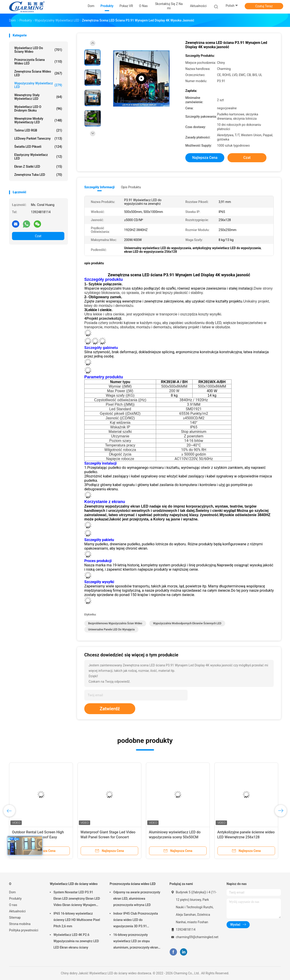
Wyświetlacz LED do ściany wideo (38, 50)
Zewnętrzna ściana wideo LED (38, 73)
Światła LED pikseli (38, 147)
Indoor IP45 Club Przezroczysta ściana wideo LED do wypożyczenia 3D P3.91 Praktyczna (136, 920)
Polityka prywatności (24, 930)
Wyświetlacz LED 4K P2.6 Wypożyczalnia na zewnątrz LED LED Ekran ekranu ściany (76, 941)
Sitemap (15, 918)
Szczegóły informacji (99, 187)
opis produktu (131, 187)
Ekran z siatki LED (38, 167)
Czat (38, 236)
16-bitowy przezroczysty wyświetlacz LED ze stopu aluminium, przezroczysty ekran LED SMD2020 (136, 942)
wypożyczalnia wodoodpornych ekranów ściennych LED (187, 623)
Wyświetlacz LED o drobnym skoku (38, 109)
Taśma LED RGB (38, 130)
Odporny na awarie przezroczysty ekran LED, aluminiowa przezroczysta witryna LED (137, 899)
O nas (13, 905)
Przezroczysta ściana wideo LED (38, 62)
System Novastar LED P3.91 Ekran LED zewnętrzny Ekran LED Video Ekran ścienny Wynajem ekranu (77, 899)
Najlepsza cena (205, 158)
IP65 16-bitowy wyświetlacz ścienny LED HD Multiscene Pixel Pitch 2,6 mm (77, 920)
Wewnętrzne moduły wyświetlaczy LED (38, 120)
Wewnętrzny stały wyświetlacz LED (38, 97)
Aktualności (17, 911)
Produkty (15, 899)
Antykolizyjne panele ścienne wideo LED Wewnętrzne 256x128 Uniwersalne (246, 837)
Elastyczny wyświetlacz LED (38, 157)
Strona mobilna (20, 924)
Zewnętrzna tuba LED (38, 175)
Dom (12, 892)
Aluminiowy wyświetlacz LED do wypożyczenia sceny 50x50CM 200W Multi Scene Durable (175, 837)
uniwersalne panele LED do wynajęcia (111, 629)
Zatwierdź (110, 709)
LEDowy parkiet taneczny (38, 138)
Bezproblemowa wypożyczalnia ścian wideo (115, 623)
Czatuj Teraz (264, 6)
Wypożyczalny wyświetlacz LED (38, 85)
